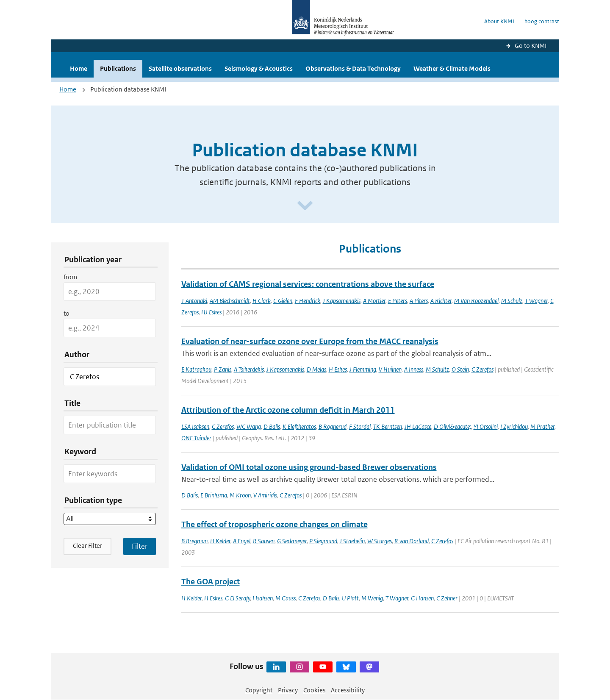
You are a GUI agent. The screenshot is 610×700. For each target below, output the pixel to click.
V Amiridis (265, 495)
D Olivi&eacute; (452, 426)
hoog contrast (542, 21)
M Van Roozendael (476, 301)
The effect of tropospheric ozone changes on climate (274, 524)
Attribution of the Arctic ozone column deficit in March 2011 (288, 410)
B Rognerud (333, 426)
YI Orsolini (486, 426)
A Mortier (374, 301)
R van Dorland (412, 541)
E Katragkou (196, 369)
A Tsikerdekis (249, 369)
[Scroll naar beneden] (305, 206)
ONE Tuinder (196, 438)
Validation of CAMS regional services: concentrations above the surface (308, 284)
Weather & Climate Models (452, 68)
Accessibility (348, 690)
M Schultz (437, 369)
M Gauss (286, 598)
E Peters (398, 301)
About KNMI (499, 21)
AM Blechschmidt (230, 301)
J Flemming (363, 369)
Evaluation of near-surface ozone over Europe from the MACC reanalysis (310, 341)
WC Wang (249, 426)
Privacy (288, 690)
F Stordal (360, 426)
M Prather (542, 426)
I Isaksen (263, 598)
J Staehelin (352, 541)
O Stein (460, 369)
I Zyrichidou (514, 426)
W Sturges (380, 541)
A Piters (419, 301)
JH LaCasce (418, 426)
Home (79, 68)
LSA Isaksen (195, 426)
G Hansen (422, 598)
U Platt (350, 598)
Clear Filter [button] (87, 546)
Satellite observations (180, 68)
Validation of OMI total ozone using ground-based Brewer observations (309, 467)
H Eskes (338, 369)
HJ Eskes (211, 312)
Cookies (314, 690)
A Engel (242, 541)
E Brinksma (214, 495)
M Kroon (240, 495)
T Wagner (536, 301)
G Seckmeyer (292, 541)
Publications (118, 68)
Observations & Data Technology (353, 68)
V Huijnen (390, 369)
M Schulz (512, 301)
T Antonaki (194, 301)
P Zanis (223, 369)
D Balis (272, 426)
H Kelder (220, 541)
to (67, 313)
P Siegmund (323, 541)
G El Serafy (237, 598)
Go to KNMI (531, 46)
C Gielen (283, 301)
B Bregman (194, 541)
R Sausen (264, 541)
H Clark (262, 301)
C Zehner (447, 598)
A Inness (414, 369)
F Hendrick (308, 301)
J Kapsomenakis (342, 301)
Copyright (259, 690)
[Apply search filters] (140, 546)
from (70, 277)
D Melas (316, 369)
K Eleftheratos (299, 426)
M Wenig (372, 598)
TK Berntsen (388, 426)
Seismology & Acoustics (259, 68)
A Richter (441, 301)
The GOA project (211, 582)
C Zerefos (482, 369)
